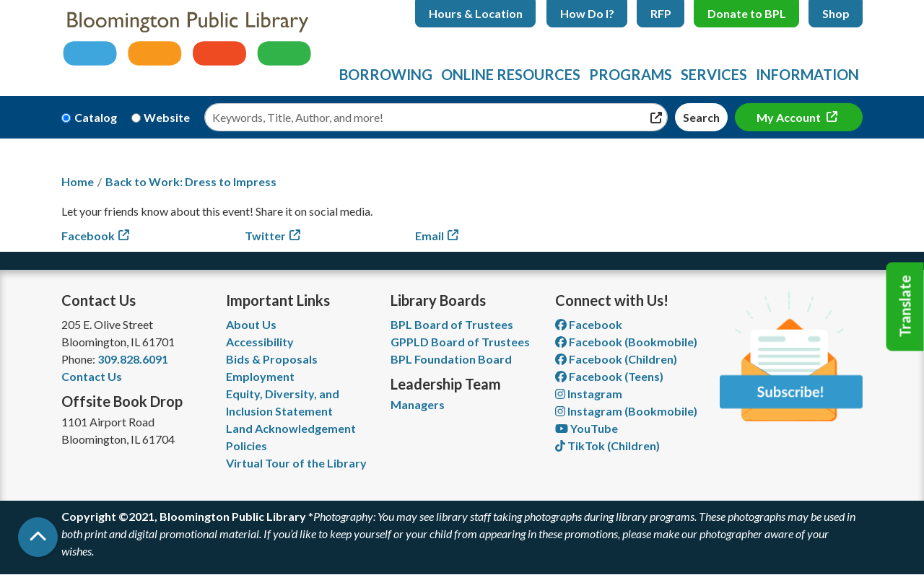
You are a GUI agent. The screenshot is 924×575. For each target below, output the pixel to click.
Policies (247, 445)
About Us (251, 324)
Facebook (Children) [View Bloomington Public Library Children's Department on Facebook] (616, 359)
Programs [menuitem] (631, 74)
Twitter (265, 236)
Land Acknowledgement (291, 428)
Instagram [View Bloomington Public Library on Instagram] (589, 394)
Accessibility (260, 342)
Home (78, 181)
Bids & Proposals (272, 359)
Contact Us (92, 376)
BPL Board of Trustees (452, 324)
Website (167, 117)
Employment (260, 376)
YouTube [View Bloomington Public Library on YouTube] (587, 428)
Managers (418, 404)
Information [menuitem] (807, 74)
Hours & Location (476, 13)
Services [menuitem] (714, 74)
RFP (661, 13)
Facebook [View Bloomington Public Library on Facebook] (589, 324)
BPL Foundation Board (451, 359)
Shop (836, 13)
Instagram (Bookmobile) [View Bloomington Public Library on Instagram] (626, 411)
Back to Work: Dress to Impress (191, 181)
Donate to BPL (747, 13)
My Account (790, 117)
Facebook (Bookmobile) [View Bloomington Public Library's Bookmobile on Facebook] (626, 342)
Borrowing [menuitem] (386, 74)
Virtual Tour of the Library (296, 463)
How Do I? (587, 13)
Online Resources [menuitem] (511, 74)
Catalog (96, 117)
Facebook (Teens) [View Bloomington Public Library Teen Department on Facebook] (609, 376)
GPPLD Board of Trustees (460, 342)
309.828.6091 (133, 359)
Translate (905, 307)
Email (430, 236)
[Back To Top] (38, 537)
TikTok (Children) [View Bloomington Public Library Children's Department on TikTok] (607, 445)
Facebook (88, 236)
